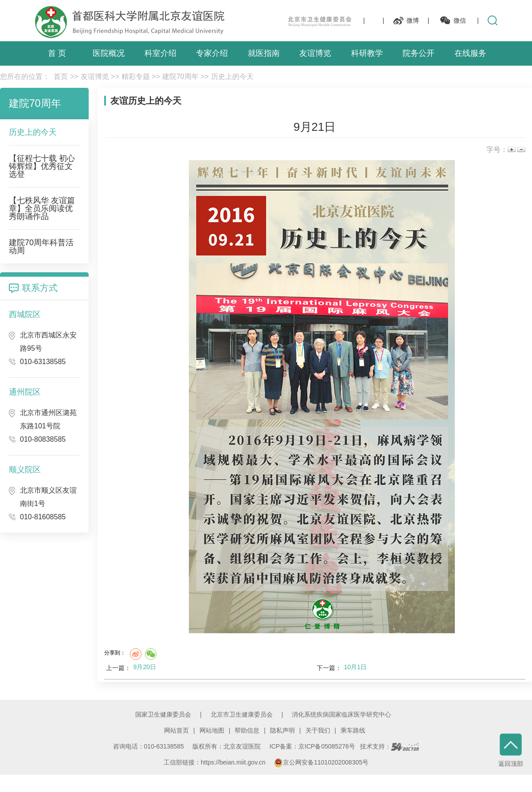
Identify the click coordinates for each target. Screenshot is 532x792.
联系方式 (40, 288)
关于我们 (318, 730)
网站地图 (212, 730)
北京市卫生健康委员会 (242, 714)
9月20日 (145, 667)
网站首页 (176, 730)
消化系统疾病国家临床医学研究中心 (341, 714)
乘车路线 (353, 730)
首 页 (57, 53)
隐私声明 (282, 730)
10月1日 (355, 667)
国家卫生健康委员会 (163, 714)
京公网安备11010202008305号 (321, 762)
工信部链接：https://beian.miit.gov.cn (215, 762)
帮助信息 (247, 730)
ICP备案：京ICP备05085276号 (312, 746)
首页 (61, 76)
